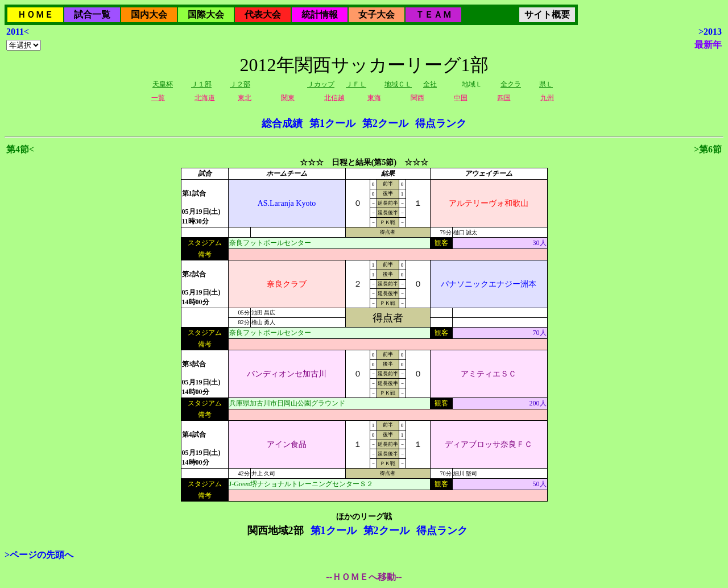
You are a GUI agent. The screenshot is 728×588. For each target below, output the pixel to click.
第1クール (332, 123)
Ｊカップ (321, 84)
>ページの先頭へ (39, 555)
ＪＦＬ (356, 84)
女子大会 (377, 15)
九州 (547, 98)
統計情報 (320, 15)
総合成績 (282, 123)
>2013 (710, 32)
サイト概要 (547, 15)
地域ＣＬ (398, 84)
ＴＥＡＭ (433, 15)
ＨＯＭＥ (35, 15)
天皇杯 (163, 84)
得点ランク (441, 123)
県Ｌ (546, 84)
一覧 (158, 98)
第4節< (20, 149)
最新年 (708, 45)
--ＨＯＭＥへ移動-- (364, 577)
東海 (374, 98)
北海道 (205, 98)
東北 (245, 98)
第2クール (385, 123)
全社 (430, 84)
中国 (461, 98)
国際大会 (206, 15)
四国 (504, 98)
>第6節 (708, 149)
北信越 (334, 98)
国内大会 (149, 15)
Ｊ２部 (240, 84)
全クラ (511, 84)
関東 (288, 98)
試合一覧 (92, 15)
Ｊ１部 (201, 84)
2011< (18, 32)
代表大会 (263, 15)
